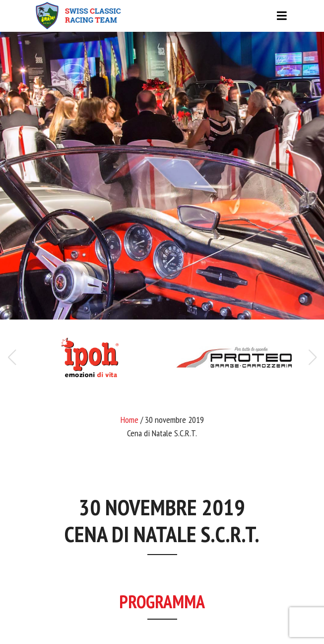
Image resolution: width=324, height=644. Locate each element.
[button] (312, 357)
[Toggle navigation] (162, 16)
